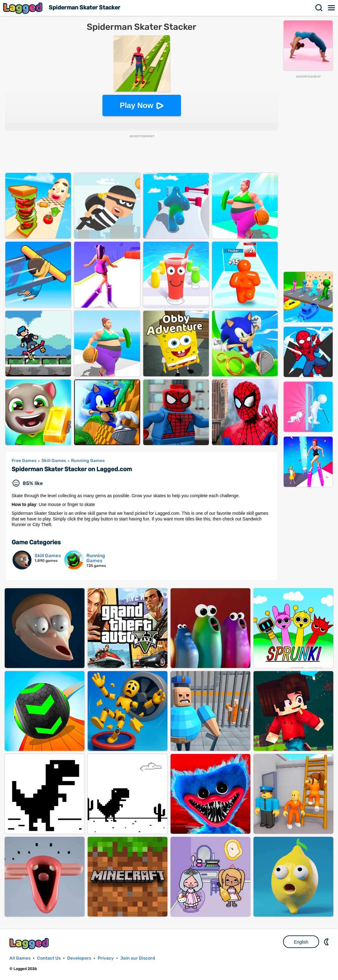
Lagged (24, 8)
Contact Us (49, 958)
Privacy (106, 958)
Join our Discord (138, 958)
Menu (332, 8)
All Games (20, 958)
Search (319, 8)
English (301, 942)
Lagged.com (30, 943)
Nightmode (327, 942)
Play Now (136, 105)
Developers (79, 958)
